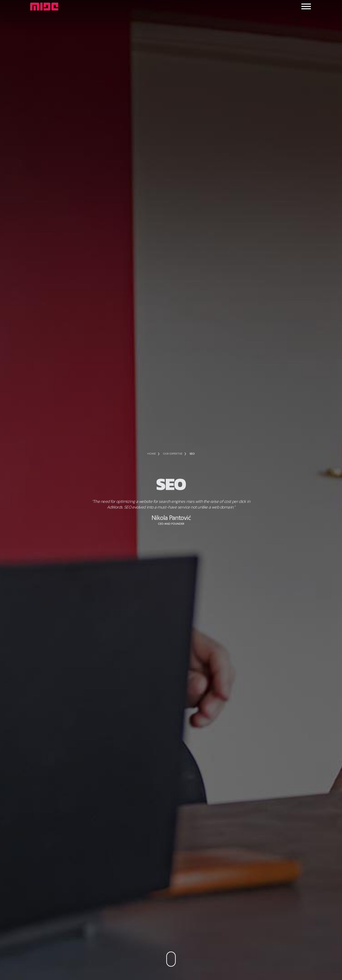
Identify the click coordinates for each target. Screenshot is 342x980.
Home (152, 454)
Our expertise (173, 454)
